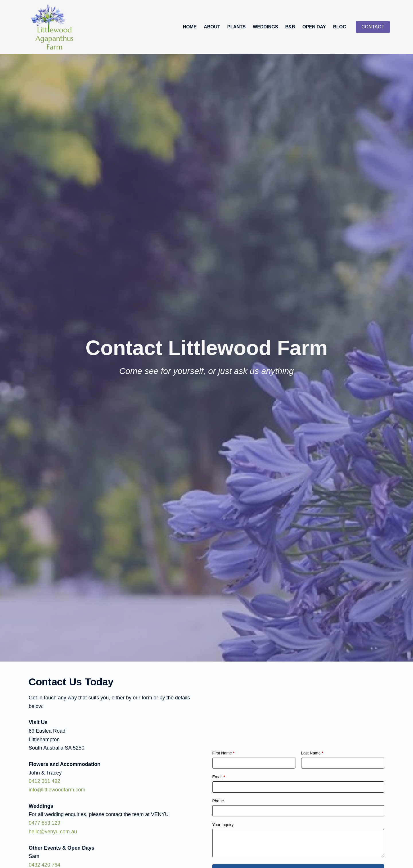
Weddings (266, 27)
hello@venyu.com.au (53, 832)
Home (190, 27)
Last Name (312, 753)
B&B (290, 27)
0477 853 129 (44, 823)
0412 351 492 (44, 781)
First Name (223, 753)
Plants (237, 27)
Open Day (314, 27)
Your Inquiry (223, 825)
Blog (340, 27)
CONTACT (373, 27)
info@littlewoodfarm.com (57, 790)
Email (219, 777)
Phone (218, 801)
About (212, 27)
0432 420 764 (44, 865)
